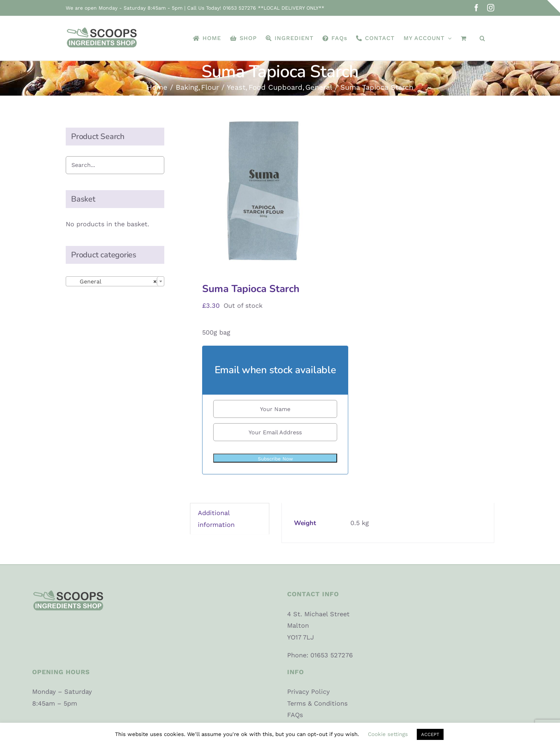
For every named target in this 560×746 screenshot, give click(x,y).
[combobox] (115, 281)
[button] (482, 38)
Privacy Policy (308, 691)
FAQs (295, 715)
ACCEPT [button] (430, 734)
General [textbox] (113, 282)
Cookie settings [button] (388, 734)
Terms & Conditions (317, 703)
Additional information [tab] (216, 518)
